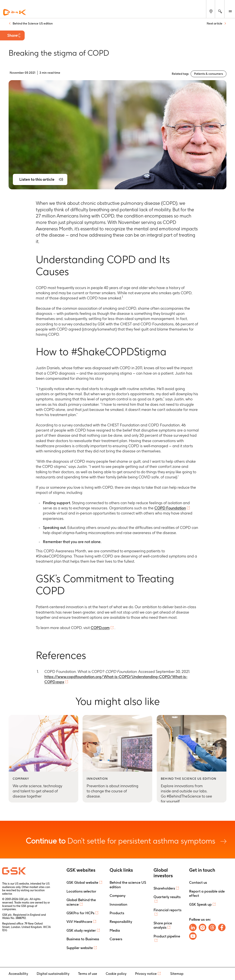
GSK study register (81, 930)
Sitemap (177, 974)
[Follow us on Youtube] (193, 936)
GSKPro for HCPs (80, 913)
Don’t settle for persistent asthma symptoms (126, 841)
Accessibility (18, 974)
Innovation (118, 904)
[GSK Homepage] (15, 12)
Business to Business (83, 939)
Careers (116, 939)
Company (117, 896)
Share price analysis (163, 925)
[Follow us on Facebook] (222, 927)
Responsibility (121, 922)
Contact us (198, 882)
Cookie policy (116, 974)
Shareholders (164, 888)
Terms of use (88, 974)
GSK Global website (82, 882)
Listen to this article (37, 179)
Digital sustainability (53, 974)
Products (117, 913)
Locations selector (81, 891)
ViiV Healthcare (79, 922)
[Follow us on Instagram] (203, 927)
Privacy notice (146, 974)
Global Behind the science (81, 902)
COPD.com (100, 628)
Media (115, 930)
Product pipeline (167, 936)
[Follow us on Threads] (212, 927)
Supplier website (80, 948)
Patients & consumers (209, 74)
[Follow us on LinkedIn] (193, 927)
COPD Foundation (170, 508)
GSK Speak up (200, 904)
